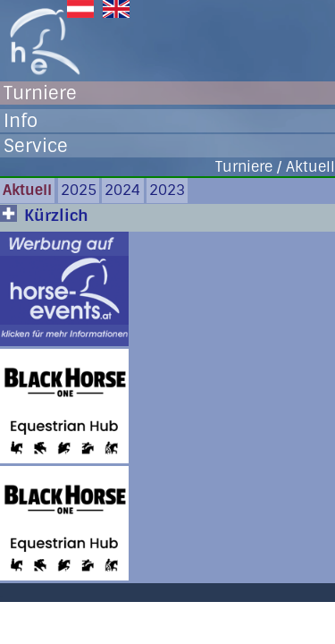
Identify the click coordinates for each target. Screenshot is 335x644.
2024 (122, 190)
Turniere (40, 93)
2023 (167, 190)
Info (21, 121)
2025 (79, 190)
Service (36, 146)
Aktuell (27, 190)
